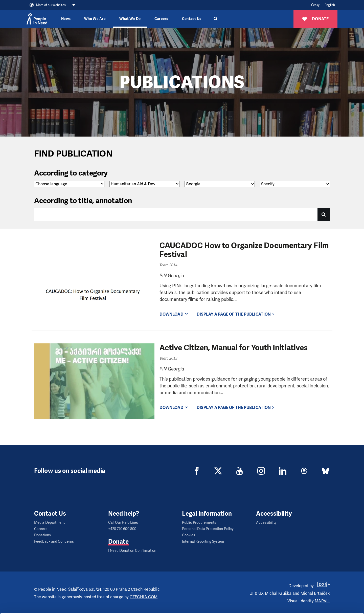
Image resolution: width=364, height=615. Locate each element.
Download (172, 314)
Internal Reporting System (203, 542)
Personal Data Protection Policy (208, 529)
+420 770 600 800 (122, 529)
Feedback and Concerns (54, 542)
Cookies (189, 535)
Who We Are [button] (95, 19)
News (66, 19)
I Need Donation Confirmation (132, 551)
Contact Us (192, 19)
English (330, 5)
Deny (322, 605)
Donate (119, 542)
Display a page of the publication (234, 314)
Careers (161, 19)
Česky (315, 5)
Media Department (50, 523)
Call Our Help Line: (123, 523)
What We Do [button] (130, 19)
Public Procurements (199, 523)
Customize (322, 592)
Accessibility (266, 523)
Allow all (322, 579)
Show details (78, 609)
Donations (42, 535)
